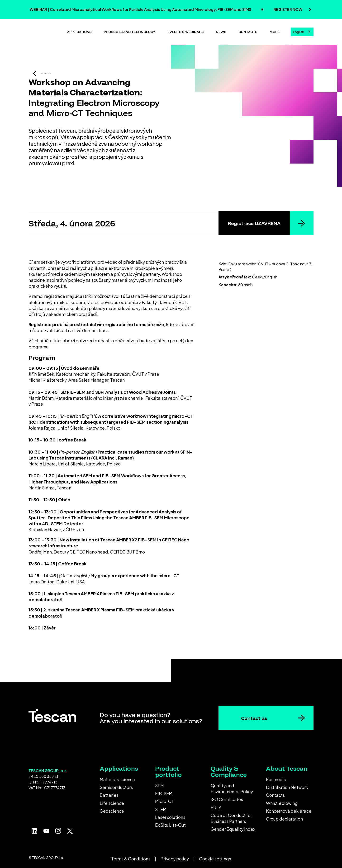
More (275, 31)
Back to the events (63, 73)
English (299, 31)
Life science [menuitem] (112, 801)
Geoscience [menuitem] (112, 809)
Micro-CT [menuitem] (165, 799)
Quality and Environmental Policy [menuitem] (232, 787)
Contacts (248, 31)
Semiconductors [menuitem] (116, 785)
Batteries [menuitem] (109, 793)
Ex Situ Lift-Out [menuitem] (170, 823)
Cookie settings (215, 857)
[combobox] (302, 31)
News (221, 31)
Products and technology (129, 31)
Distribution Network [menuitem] (287, 785)
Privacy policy (175, 857)
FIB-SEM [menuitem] (164, 791)
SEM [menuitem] (159, 784)
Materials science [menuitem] (117, 777)
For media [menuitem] (276, 777)
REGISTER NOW (288, 9)
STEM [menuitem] (161, 807)
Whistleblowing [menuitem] (282, 801)
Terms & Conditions (131, 857)
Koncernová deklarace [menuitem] (289, 809)
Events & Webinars (185, 31)
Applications (79, 31)
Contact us (254, 716)
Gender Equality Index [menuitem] (233, 827)
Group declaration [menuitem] (284, 817)
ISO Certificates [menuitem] (227, 797)
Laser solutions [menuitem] (170, 815)
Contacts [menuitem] (275, 793)
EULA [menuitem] (216, 805)
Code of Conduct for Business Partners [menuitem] (231, 816)
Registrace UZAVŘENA (254, 221)
